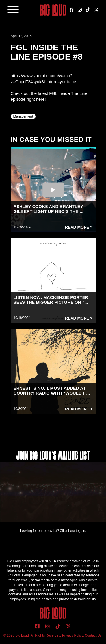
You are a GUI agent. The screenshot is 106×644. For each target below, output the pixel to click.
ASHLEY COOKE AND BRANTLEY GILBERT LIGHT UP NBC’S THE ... (48, 209)
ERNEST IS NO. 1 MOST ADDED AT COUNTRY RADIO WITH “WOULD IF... (52, 391)
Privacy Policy (73, 635)
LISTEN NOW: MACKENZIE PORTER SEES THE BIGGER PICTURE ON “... (51, 300)
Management (23, 116)
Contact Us (93, 635)
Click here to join (73, 531)
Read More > (79, 227)
